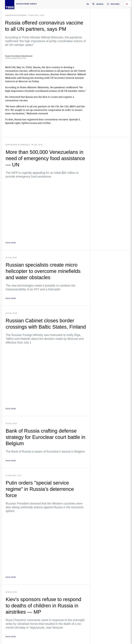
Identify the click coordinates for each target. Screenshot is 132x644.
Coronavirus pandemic (16, 15)
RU (88, 4)
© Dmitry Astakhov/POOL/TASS (16, 58)
